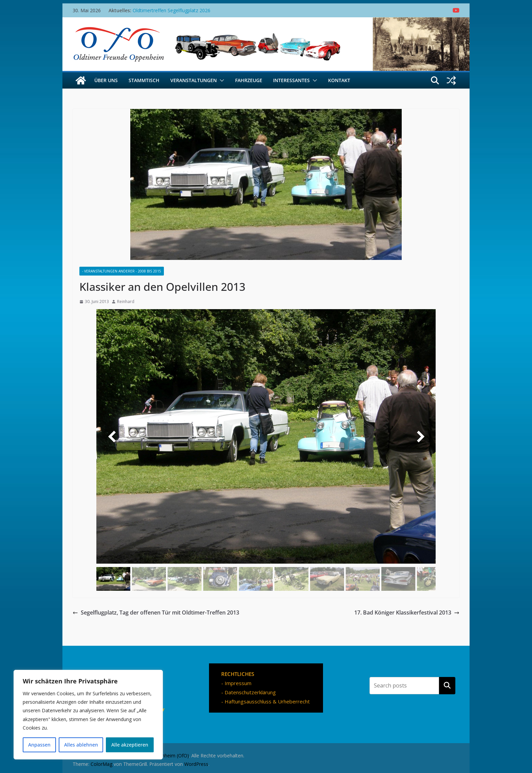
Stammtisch (144, 80)
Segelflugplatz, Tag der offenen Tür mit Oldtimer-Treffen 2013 (156, 612)
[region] (88, 715)
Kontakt (339, 80)
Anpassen (39, 745)
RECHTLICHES (238, 674)
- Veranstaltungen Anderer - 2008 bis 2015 (122, 271)
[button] (221, 80)
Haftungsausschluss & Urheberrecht (267, 701)
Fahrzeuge (249, 80)
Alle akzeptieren (130, 745)
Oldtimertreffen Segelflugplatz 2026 (172, 10)
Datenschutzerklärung (250, 692)
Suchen (447, 685)
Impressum (238, 683)
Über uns (106, 80)
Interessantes (291, 80)
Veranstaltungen (194, 80)
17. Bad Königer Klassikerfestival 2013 (407, 612)
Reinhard (126, 301)
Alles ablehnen (81, 745)
